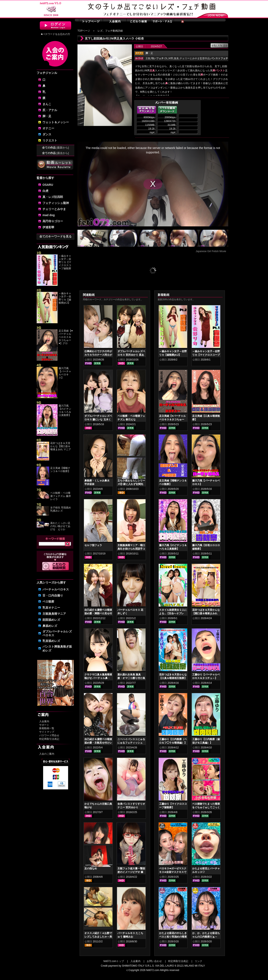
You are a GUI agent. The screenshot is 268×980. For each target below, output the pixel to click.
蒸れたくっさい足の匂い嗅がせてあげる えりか (60, 526)
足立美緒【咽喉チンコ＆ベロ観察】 (60, 470)
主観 (148, 58)
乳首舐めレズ (51, 641)
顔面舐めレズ (51, 620)
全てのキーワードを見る (55, 236)
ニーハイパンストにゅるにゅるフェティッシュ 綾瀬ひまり (131, 743)
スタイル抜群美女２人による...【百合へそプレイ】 (173, 613)
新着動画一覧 (47, 728)
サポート (44, 725)
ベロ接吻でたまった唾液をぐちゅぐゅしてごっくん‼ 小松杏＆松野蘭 (206, 807)
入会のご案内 (47, 754)
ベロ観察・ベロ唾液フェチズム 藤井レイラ (61, 496)
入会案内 (44, 721)
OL (166, 58)
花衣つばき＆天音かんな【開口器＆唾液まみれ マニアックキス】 (206, 613)
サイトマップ (47, 732)
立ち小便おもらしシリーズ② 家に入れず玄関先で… (131, 484)
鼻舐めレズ (50, 626)
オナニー (48, 128)
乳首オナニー (51, 608)
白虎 (45, 191)
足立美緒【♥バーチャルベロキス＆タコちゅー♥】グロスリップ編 (172, 419)
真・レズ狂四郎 (53, 197)
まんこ (47, 104)
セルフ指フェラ (93, 545)
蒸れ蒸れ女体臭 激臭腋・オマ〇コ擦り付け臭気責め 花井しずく (131, 678)
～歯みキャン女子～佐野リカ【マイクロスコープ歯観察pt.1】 (206, 355)
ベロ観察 (48, 602)
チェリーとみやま (54, 209)
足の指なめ (91, 868)
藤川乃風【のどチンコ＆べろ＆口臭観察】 (65, 410)
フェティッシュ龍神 (56, 203)
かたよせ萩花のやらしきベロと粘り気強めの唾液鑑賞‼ (173, 937)
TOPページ (84, 31)
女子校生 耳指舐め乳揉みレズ (61, 509)
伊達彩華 (48, 227)
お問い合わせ (154, 961)
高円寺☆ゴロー (53, 221)
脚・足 (47, 116)
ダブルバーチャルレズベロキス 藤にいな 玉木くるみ (98, 419)
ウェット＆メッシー (56, 122)
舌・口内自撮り (53, 595)
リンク (198, 961)
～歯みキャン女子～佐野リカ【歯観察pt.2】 (65, 298)
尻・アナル (50, 110)
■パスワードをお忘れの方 (55, 34)
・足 (149, 53)
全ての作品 (55, 148)
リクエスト (50, 140)
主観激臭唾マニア (54, 614)
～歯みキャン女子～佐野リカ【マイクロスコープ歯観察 (65, 262)
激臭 (176, 58)
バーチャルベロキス (56, 589)
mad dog (49, 215)
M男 (171, 58)
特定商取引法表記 (49, 739)
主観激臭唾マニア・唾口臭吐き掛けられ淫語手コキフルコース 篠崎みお (131, 549)
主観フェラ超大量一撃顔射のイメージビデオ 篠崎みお (131, 872)
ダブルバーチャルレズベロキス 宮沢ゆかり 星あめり (131, 355)
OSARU (48, 185)
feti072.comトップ (114, 961)
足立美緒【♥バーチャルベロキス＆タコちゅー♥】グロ (66, 337)
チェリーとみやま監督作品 (195, 58)
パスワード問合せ (49, 735)
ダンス (47, 134)
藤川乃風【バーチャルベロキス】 (65, 373)
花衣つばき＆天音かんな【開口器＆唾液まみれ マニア (61, 446)
